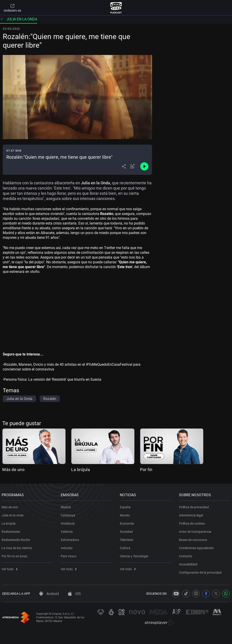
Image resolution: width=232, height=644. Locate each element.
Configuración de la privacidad (201, 572)
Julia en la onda (19, 19)
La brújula (81, 470)
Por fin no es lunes (15, 555)
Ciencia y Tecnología (135, 555)
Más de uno (13, 470)
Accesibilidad (189, 563)
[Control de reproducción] (144, 166)
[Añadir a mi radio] (133, 166)
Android (49, 594)
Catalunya (69, 514)
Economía (128, 523)
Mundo (126, 514)
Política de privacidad (195, 506)
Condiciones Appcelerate (197, 547)
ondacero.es (12, 8)
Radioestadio (12, 531)
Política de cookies (193, 523)
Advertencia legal (192, 514)
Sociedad (127, 531)
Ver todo (10, 568)
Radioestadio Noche (16, 539)
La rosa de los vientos (17, 547)
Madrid (66, 506)
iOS (74, 594)
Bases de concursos (194, 539)
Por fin (146, 470)
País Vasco (69, 555)
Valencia (67, 531)
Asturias (67, 547)
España (126, 506)
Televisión (127, 539)
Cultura (126, 547)
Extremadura (71, 539)
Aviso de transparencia (196, 531)
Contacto (186, 555)
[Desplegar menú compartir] (124, 166)
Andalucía (68, 523)
